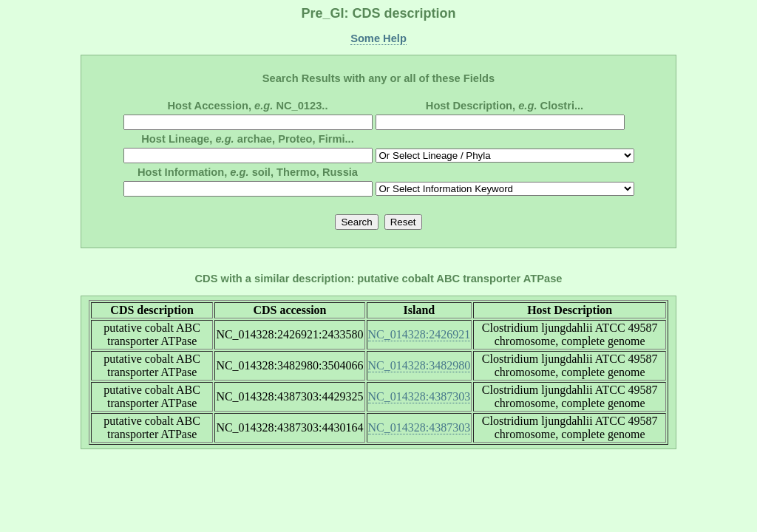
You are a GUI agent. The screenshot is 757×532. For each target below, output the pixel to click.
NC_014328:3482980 (420, 365)
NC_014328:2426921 (420, 334)
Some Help (378, 38)
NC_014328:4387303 (420, 396)
